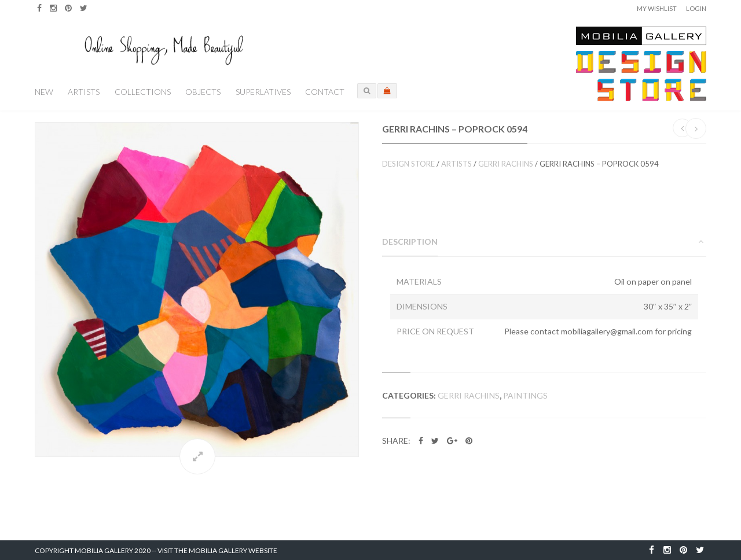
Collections (143, 92)
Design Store (408, 164)
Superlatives (263, 92)
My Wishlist (657, 8)
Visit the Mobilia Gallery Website (217, 550)
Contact (325, 92)
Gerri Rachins (506, 164)
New (44, 92)
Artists (84, 92)
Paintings (525, 395)
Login (696, 8)
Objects (203, 92)
